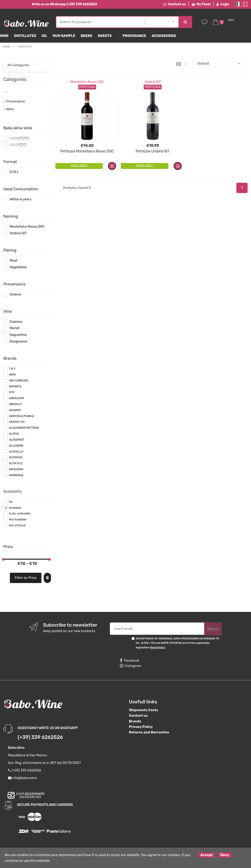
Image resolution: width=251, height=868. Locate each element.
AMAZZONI (16, 469)
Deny (225, 855)
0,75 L (14, 172)
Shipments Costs (144, 710)
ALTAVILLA (16, 452)
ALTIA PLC (16, 463)
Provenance (134, 36)
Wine (4, 36)
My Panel (201, 4)
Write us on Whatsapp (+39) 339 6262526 (65, 4)
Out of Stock (17, 525)
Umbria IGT (153, 82)
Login (223, 4)
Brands (135, 721)
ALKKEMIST (17, 440)
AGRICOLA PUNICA (22, 416)
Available (15, 508)
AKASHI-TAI (17, 422)
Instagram (131, 666)
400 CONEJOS (19, 381)
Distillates (25, 36)
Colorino (16, 322)
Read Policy (158, 647)
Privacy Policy (141, 727)
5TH (12, 392)
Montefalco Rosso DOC (87, 82)
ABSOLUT (15, 404)
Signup (213, 629)
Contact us (175, 4)
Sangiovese (18, 341)
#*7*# (14, 138)
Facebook (130, 661)
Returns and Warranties (149, 732)
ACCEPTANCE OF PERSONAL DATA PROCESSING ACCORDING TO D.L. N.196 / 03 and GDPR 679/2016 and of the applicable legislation (177, 643)
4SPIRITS (15, 387)
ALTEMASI (16, 457)
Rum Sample (64, 36)
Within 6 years (20, 199)
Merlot (15, 328)
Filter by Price (26, 578)
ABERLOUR (16, 398)
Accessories (164, 36)
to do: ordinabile (20, 514)
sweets (105, 36)
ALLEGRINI (16, 446)
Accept (207, 855)
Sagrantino (18, 335)
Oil (45, 36)
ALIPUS (14, 434)
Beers (86, 36)
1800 (12, 375)
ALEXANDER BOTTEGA (24, 428)
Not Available (18, 520)
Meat (13, 261)
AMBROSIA (16, 475)
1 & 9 (12, 369)
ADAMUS (15, 410)
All (11, 502)
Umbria (15, 294)
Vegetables (18, 267)
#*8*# (14, 145)
